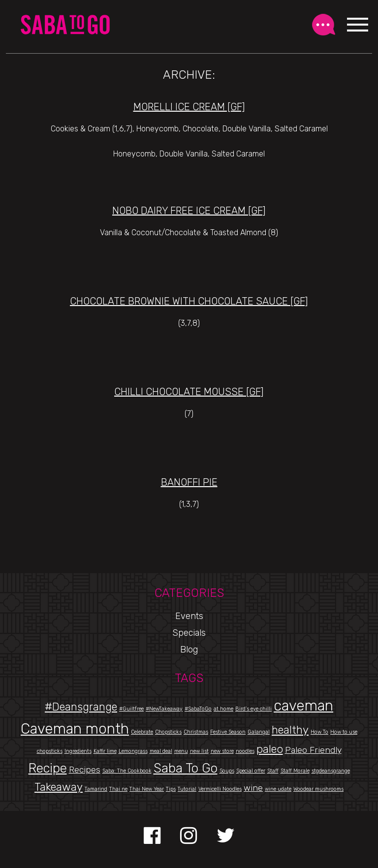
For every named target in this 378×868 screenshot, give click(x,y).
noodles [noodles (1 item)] (245, 751)
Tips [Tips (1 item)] (171, 789)
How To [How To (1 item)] (319, 732)
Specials (189, 633)
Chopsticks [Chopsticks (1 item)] (168, 732)
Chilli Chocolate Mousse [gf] (189, 392)
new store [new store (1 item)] (222, 751)
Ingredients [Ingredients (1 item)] (78, 751)
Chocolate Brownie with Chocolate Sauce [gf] (189, 301)
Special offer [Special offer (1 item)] (251, 771)
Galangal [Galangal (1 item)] (259, 732)
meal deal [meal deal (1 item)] (161, 751)
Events (189, 616)
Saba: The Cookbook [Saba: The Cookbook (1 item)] (127, 771)
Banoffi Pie (189, 482)
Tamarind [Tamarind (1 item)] (96, 789)
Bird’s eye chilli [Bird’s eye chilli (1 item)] (253, 709)
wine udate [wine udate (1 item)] (278, 789)
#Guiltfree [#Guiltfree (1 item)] (131, 709)
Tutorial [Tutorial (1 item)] (187, 789)
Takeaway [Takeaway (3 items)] (59, 787)
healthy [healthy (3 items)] (290, 730)
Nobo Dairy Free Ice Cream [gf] (189, 211)
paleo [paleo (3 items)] (270, 749)
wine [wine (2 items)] (253, 788)
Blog (189, 650)
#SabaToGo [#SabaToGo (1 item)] (198, 709)
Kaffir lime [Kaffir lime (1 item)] (105, 751)
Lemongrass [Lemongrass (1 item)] (133, 751)
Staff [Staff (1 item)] (273, 771)
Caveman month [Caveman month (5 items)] (75, 729)
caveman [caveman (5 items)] (303, 706)
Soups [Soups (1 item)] (227, 771)
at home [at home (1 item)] (223, 709)
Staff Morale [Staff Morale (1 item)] (295, 771)
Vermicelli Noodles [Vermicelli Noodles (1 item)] (220, 789)
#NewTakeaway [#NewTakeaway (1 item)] (164, 709)
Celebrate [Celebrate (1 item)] (142, 732)
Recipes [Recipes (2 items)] (85, 769)
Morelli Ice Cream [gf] (189, 107)
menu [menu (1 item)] (181, 751)
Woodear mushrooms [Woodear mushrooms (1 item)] (318, 789)
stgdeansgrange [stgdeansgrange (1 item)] (331, 771)
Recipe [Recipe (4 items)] (48, 768)
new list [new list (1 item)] (199, 751)
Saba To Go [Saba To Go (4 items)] (186, 768)
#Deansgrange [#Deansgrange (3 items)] (81, 707)
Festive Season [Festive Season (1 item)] (228, 732)
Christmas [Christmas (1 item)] (196, 732)
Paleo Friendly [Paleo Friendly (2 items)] (313, 750)
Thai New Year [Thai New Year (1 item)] (147, 789)
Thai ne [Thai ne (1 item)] (118, 789)
